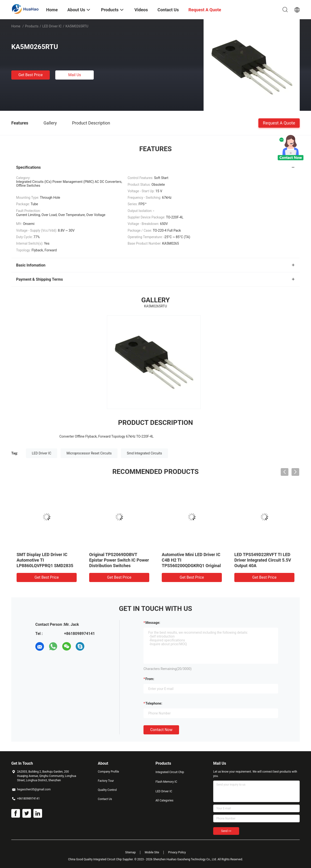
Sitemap (131, 852)
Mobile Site (152, 852)
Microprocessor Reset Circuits (89, 453)
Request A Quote (279, 123)
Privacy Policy (177, 852)
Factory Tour (106, 781)
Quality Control (107, 790)
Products (32, 26)
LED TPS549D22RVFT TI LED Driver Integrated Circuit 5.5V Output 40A (263, 560)
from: (150, 679)
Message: (153, 623)
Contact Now (161, 730)
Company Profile (108, 772)
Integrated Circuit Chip (170, 772)
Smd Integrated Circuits (144, 453)
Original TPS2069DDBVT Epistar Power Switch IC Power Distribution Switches (119, 560)
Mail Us (75, 75)
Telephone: (154, 703)
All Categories (164, 800)
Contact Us (105, 799)
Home (16, 26)
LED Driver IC (52, 26)
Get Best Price (31, 75)
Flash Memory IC (166, 782)
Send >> (226, 831)
